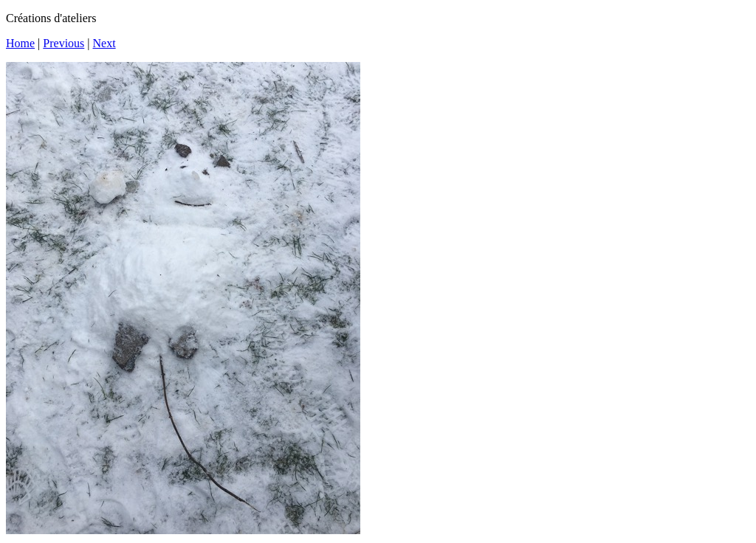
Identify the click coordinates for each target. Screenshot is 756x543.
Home (20, 43)
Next (104, 43)
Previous (63, 43)
